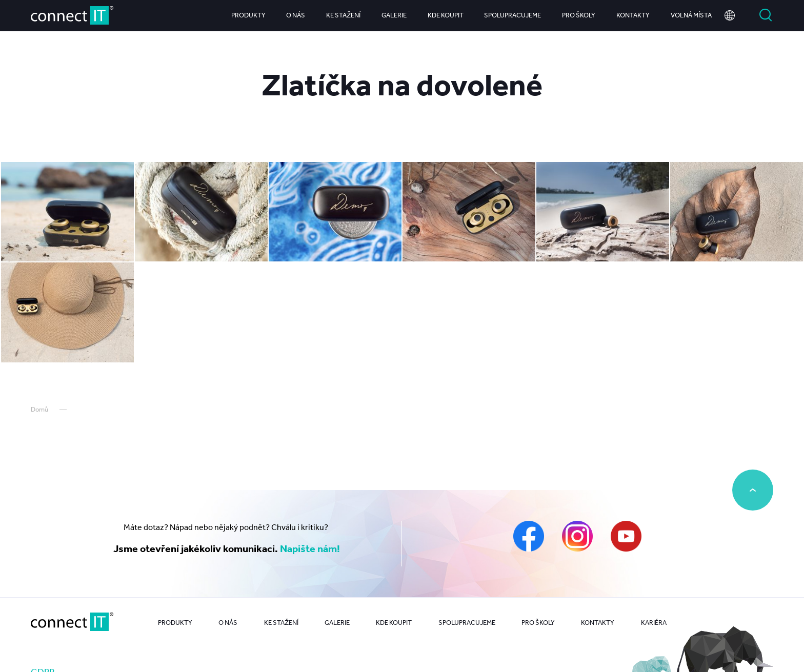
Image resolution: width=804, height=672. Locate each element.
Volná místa (691, 15)
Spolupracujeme (512, 15)
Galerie (394, 15)
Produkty (248, 15)
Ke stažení (343, 15)
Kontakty (633, 15)
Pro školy (579, 15)
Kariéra (654, 623)
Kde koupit (446, 15)
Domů (39, 409)
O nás (296, 15)
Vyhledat (766, 15)
